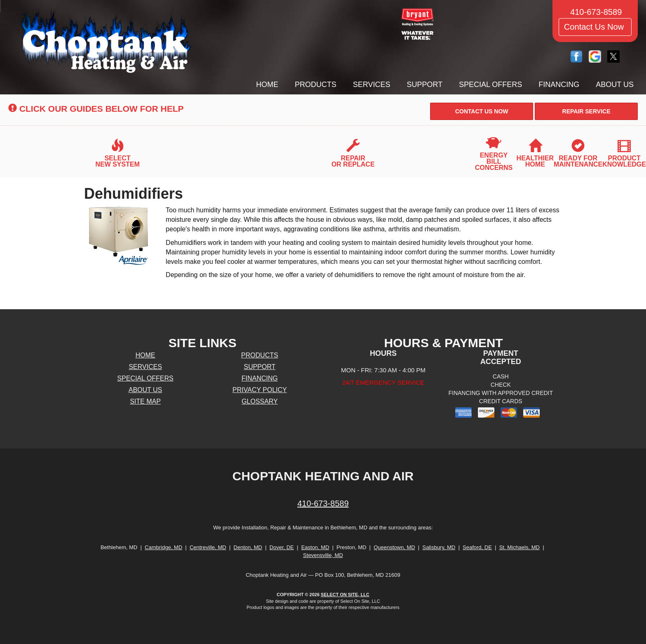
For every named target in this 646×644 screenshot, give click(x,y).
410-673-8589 (323, 503)
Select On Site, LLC (345, 595)
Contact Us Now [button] (595, 27)
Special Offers (490, 85)
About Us (615, 85)
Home (267, 85)
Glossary (260, 401)
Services (372, 85)
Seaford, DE (477, 547)
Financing (559, 85)
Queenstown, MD (394, 547)
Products (316, 85)
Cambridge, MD (163, 547)
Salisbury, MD (439, 547)
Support (425, 85)
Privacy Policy (260, 390)
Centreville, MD (208, 547)
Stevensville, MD (323, 555)
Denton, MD (248, 547)
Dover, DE (282, 547)
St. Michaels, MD (520, 547)
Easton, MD (315, 547)
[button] (482, 111)
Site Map (145, 401)
